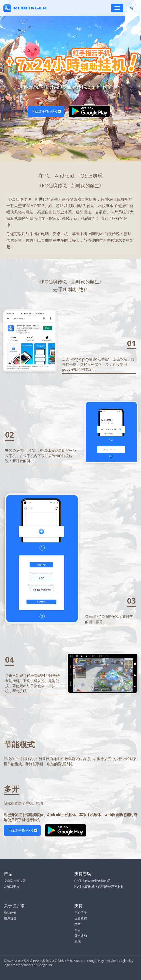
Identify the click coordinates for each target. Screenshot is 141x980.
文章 (78, 924)
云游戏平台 (12, 886)
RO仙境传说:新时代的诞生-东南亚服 (99, 886)
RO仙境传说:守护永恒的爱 (92, 881)
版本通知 (81, 936)
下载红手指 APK (46, 111)
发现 (78, 941)
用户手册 (81, 913)
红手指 (31, 234)
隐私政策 (10, 913)
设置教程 (81, 918)
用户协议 (10, 918)
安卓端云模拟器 (15, 881)
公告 (78, 930)
